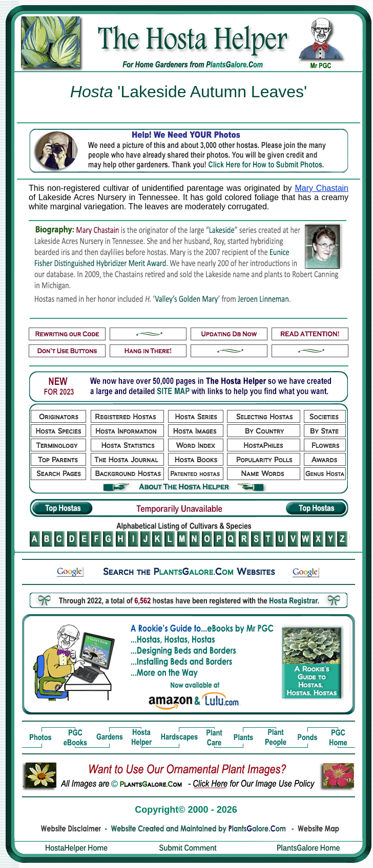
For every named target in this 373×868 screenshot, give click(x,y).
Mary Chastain (322, 188)
